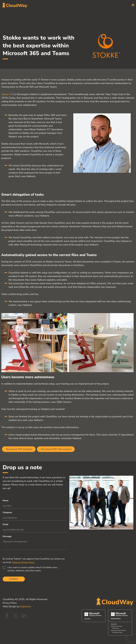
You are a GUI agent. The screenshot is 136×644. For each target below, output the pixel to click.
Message (7, 537)
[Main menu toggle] (133, 5)
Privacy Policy (10, 603)
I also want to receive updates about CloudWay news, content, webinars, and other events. (33, 569)
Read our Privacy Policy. (24, 563)
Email (6, 524)
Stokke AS (7, 94)
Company (7, 512)
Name (7, 500)
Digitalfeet (26, 606)
